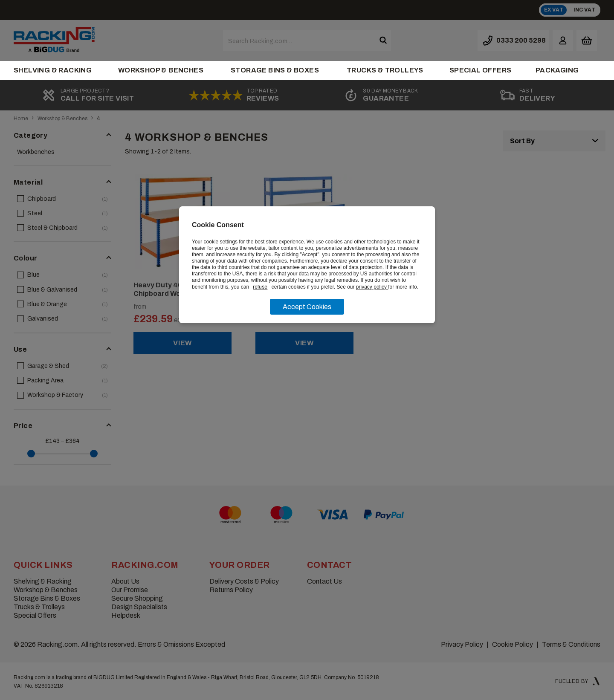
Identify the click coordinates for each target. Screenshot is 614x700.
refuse (260, 287)
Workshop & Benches (161, 70)
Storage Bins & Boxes (275, 70)
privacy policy (372, 287)
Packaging (557, 70)
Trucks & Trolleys (385, 70)
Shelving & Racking (53, 70)
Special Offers (481, 70)
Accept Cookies (307, 307)
